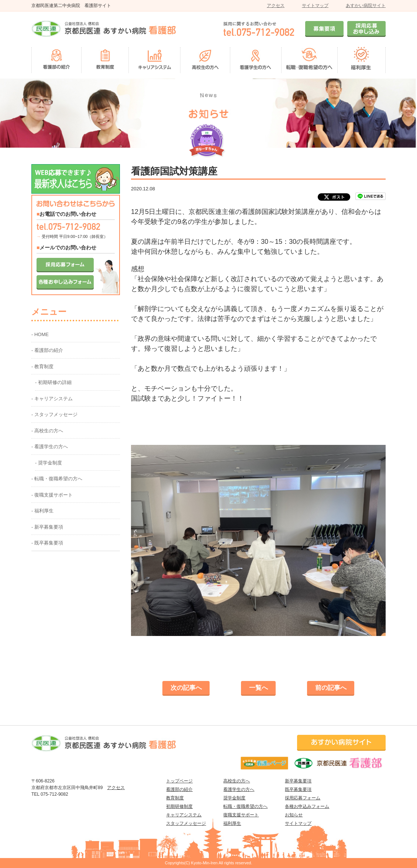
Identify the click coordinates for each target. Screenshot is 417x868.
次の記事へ (186, 688)
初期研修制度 (179, 806)
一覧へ (259, 688)
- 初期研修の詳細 (53, 382)
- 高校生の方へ (47, 431)
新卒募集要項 (298, 781)
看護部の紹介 (179, 789)
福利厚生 (232, 823)
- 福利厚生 (42, 511)
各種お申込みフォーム (307, 806)
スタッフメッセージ (186, 823)
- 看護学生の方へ (50, 447)
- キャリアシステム (52, 399)
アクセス (276, 6)
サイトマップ (315, 6)
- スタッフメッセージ (54, 414)
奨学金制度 (234, 798)
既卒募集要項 (298, 789)
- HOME (40, 334)
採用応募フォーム (303, 798)
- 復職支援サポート (52, 495)
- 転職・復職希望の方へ (57, 479)
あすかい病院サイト (366, 6)
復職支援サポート (241, 815)
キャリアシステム (184, 815)
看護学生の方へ (239, 789)
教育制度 (175, 798)
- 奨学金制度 (49, 463)
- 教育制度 (42, 366)
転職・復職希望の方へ (245, 806)
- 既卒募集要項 (47, 543)
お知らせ (294, 815)
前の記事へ (331, 688)
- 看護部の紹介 (47, 350)
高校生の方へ (237, 781)
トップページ (179, 781)
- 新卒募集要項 (47, 527)
